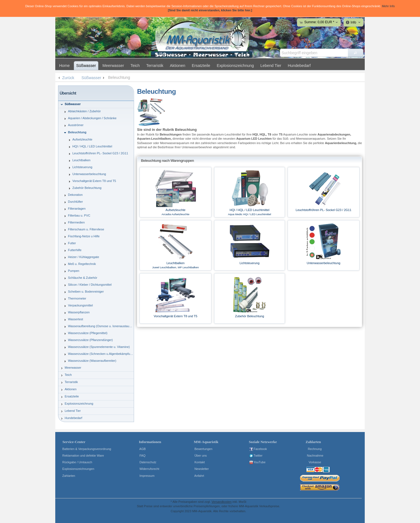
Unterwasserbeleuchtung (324, 263)
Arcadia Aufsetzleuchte (176, 214)
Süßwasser (94, 78)
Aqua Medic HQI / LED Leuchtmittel (250, 214)
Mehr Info (388, 6)
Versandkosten (221, 502)
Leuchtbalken (175, 263)
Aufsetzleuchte (175, 210)
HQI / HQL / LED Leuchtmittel (250, 210)
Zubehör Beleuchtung (249, 316)
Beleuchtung (119, 77)
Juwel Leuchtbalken (164, 267)
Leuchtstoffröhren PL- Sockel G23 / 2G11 (324, 210)
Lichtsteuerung (250, 263)
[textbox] (314, 53)
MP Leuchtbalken (188, 267)
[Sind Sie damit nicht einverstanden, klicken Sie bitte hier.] (210, 10)
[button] (355, 53)
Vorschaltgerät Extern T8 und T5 (175, 316)
